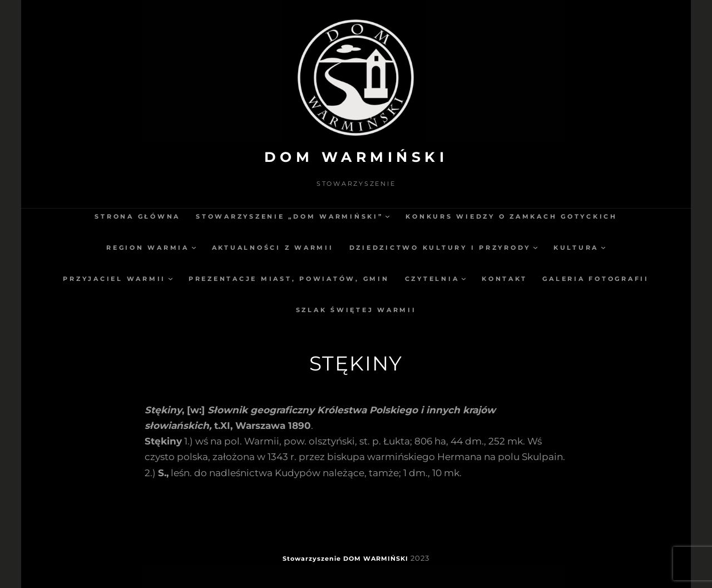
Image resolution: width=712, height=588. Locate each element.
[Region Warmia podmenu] (194, 247)
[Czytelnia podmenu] (464, 278)
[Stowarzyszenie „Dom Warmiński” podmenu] (387, 216)
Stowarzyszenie (312, 559)
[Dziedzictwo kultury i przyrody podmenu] (535, 247)
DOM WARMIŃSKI (356, 157)
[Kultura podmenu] (603, 247)
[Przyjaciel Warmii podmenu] (170, 278)
